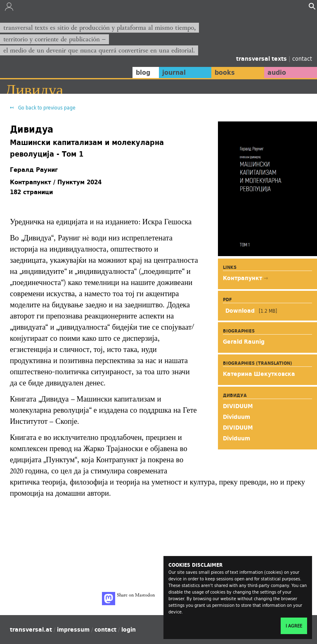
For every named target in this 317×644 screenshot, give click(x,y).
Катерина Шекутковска (259, 374)
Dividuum (237, 417)
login (129, 630)
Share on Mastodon (128, 599)
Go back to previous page (46, 108)
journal (167, 72)
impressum (73, 630)
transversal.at (31, 630)
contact (302, 58)
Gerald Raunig (244, 342)
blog (134, 72)
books (220, 72)
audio (275, 72)
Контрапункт (243, 278)
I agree (294, 626)
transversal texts (262, 59)
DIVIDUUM (238, 406)
